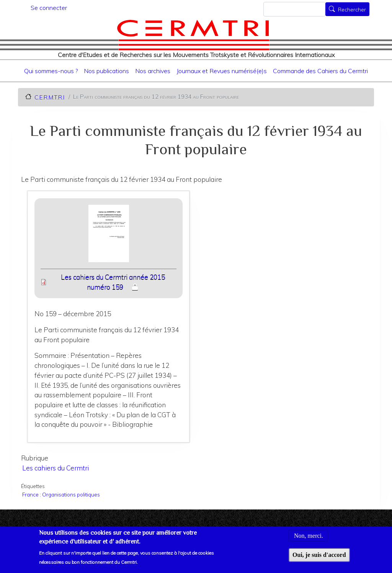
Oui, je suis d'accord (319, 559)
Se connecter (49, 8)
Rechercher (352, 10)
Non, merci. (309, 540)
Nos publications (106, 71)
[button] (109, 236)
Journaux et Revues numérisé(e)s (222, 71)
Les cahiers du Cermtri (56, 468)
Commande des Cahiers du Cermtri (320, 71)
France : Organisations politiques (61, 494)
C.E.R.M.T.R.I (49, 97)
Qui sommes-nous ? (51, 71)
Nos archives (153, 71)
